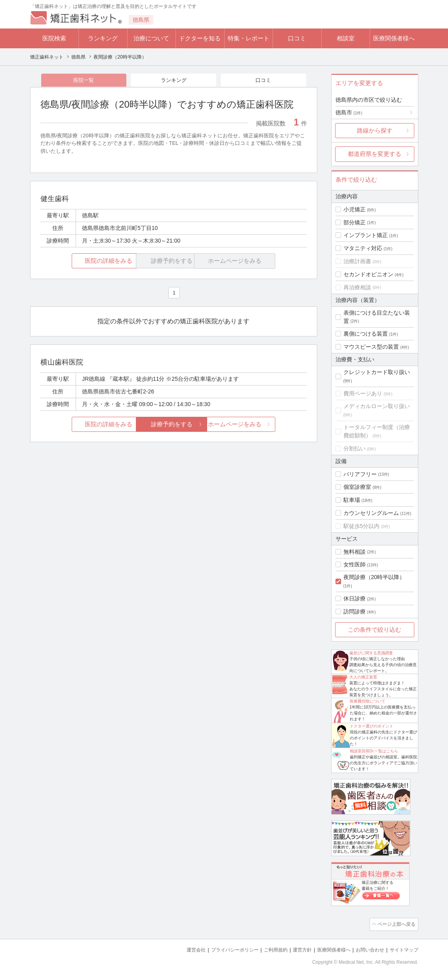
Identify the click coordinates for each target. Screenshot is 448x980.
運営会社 (180, 949)
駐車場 (352, 500)
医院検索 (54, 38)
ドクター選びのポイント (372, 726)
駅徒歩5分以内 (362, 526)
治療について (151, 38)
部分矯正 (355, 222)
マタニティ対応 (363, 248)
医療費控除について (368, 701)
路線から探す (375, 130)
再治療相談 (357, 287)
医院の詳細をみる (84, 262)
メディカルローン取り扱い (377, 406)
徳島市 (349, 112)
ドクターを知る (200, 38)
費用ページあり (363, 393)
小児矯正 (355, 209)
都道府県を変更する (375, 154)
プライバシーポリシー (222, 949)
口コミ (297, 38)
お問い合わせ (366, 949)
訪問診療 (355, 612)
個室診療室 (357, 487)
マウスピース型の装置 (371, 347)
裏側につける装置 (366, 334)
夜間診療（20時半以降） (374, 577)
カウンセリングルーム (371, 513)
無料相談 (355, 552)
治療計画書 (357, 261)
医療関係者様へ (394, 38)
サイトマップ (403, 949)
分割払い (355, 448)
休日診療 (355, 598)
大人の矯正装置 (363, 677)
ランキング (103, 38)
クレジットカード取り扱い (377, 372)
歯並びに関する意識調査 (371, 653)
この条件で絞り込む (375, 630)
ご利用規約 (266, 949)
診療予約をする (174, 425)
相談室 (346, 38)
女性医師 (355, 564)
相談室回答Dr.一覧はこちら (374, 751)
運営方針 (294, 949)
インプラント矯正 (366, 235)
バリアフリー (360, 474)
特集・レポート (249, 38)
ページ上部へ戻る (396, 924)
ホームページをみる (262, 425)
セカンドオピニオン (368, 274)
